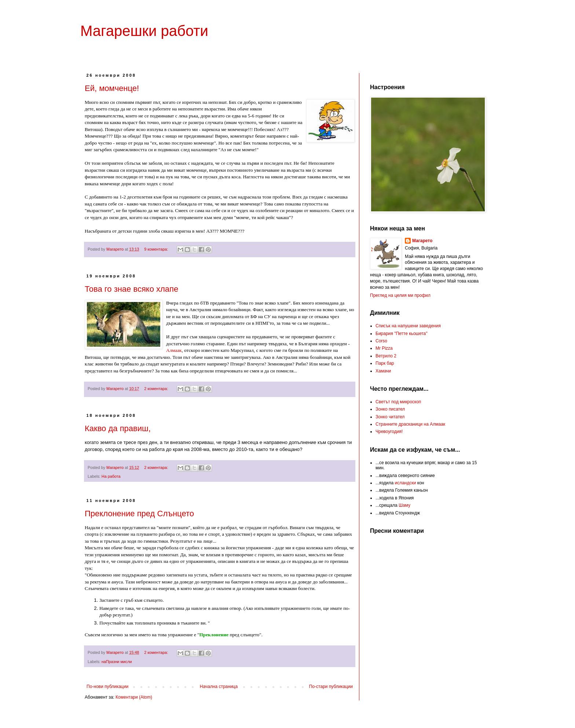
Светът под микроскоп (398, 402)
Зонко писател (390, 409)
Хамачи (383, 371)
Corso (381, 341)
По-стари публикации (331, 687)
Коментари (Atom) (134, 697)
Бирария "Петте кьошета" (402, 334)
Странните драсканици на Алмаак (410, 424)
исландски (405, 483)
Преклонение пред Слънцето (139, 514)
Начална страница (219, 687)
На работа (111, 476)
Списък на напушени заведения (408, 326)
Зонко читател (390, 417)
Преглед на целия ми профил (400, 295)
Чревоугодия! (389, 432)
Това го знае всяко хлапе (131, 289)
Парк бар (385, 363)
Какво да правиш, (118, 428)
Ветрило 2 (386, 356)
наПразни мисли (117, 662)
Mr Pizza (384, 348)
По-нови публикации (107, 687)
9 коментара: (157, 249)
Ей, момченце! (112, 88)
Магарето (422, 241)
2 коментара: (157, 389)
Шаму (404, 505)
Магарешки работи (144, 31)
